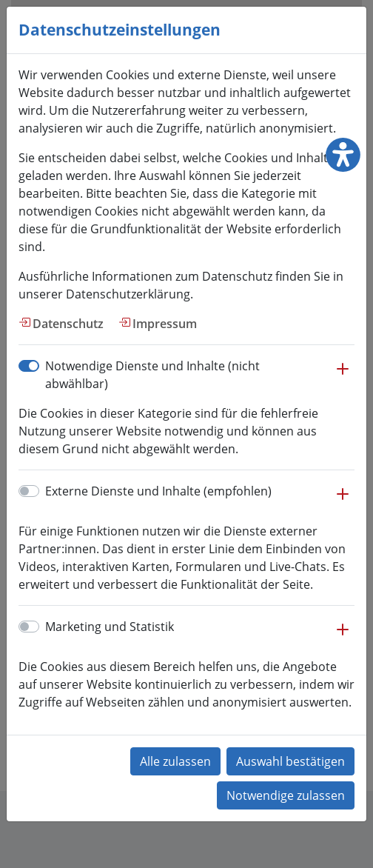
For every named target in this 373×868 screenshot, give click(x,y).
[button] (343, 376)
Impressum (165, 324)
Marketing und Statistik (110, 627)
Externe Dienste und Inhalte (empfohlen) (158, 491)
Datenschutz (68, 324)
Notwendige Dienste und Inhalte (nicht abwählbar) (152, 375)
